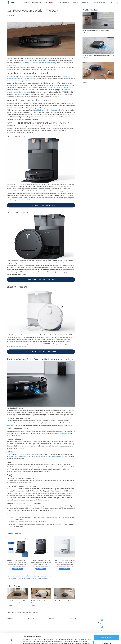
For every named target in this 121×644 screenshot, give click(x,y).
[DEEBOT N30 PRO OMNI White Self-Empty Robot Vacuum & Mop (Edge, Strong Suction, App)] (65, 569)
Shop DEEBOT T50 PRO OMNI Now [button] (41, 280)
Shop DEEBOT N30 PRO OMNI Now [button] (41, 352)
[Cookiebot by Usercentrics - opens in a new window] (12, 641)
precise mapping (54, 115)
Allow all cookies (106, 627)
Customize (106, 633)
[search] (112, 3)
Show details (27, 640)
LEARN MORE (17, 569)
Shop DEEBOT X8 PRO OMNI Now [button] (41, 205)
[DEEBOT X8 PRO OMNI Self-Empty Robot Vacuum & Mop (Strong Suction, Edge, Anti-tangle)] (17, 569)
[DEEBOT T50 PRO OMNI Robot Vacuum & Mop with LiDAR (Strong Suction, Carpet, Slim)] (41, 569)
